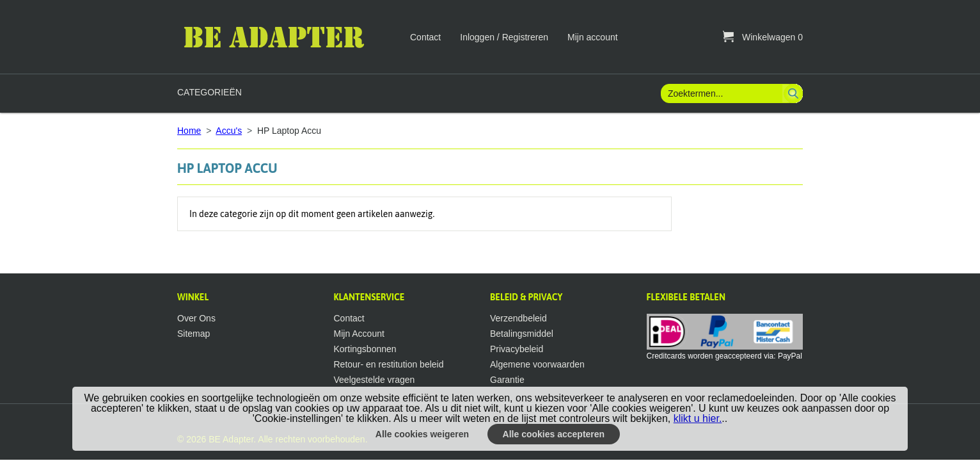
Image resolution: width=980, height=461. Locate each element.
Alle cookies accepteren (554, 434)
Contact (425, 37)
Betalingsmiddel (522, 334)
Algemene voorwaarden (537, 364)
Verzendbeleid (518, 318)
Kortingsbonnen (365, 349)
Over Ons (196, 318)
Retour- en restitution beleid (389, 364)
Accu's (229, 131)
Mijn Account (359, 334)
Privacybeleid (517, 349)
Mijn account (593, 37)
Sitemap (194, 334)
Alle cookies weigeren (422, 434)
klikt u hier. (698, 418)
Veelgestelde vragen (375, 380)
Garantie (507, 380)
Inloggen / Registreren (504, 37)
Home (189, 131)
